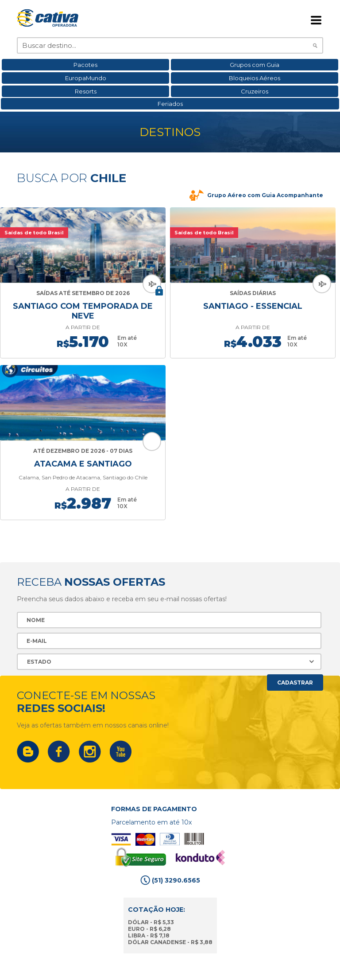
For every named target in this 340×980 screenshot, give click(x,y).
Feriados (170, 104)
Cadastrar (295, 682)
